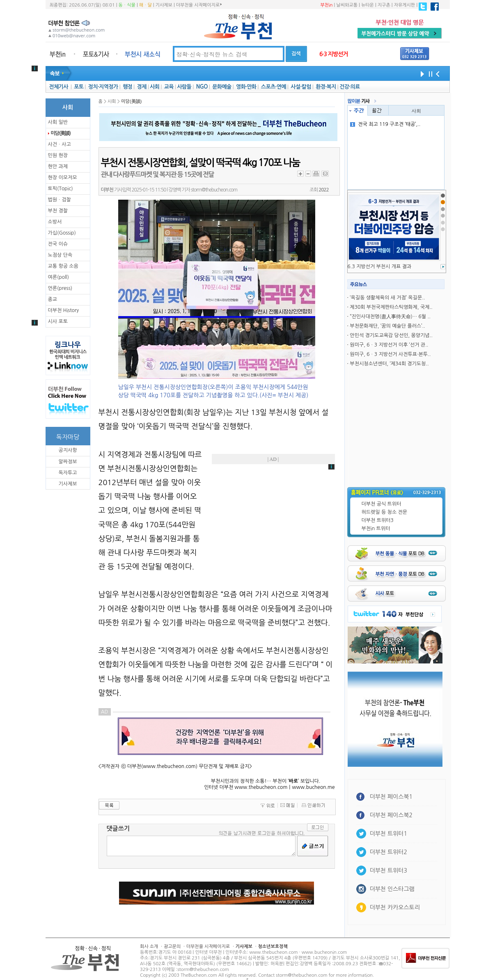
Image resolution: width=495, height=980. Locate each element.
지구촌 (384, 5)
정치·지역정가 (103, 87)
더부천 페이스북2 (391, 815)
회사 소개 (149, 947)
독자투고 (68, 473)
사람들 (184, 87)
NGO (202, 87)
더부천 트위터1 (388, 834)
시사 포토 (58, 321)
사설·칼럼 (301, 87)
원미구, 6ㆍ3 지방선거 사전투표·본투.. (390, 354)
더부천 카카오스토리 (395, 907)
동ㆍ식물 (127, 5)
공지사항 (68, 450)
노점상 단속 (60, 255)
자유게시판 (405, 5)
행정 (127, 87)
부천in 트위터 (376, 529)
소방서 (55, 222)
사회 (155, 87)
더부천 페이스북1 (391, 797)
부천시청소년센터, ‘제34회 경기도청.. (389, 364)
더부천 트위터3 (378, 520)
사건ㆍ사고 (60, 144)
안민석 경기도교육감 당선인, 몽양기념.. (391, 335)
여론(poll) (59, 277)
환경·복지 (326, 87)
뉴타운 (368, 5)
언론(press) (60, 288)
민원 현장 (58, 155)
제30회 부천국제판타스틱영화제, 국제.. (391, 307)
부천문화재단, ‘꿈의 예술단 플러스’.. (387, 326)
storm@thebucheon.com (214, 190)
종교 (53, 299)
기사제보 (164, 5)
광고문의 (172, 947)
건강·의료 (349, 87)
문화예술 (222, 87)
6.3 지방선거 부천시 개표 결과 (380, 267)
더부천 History (63, 310)
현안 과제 (58, 166)
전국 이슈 (58, 244)
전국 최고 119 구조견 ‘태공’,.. (385, 124)
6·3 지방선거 (334, 54)
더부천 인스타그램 (392, 889)
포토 (79, 87)
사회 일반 (58, 122)
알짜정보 (68, 462)
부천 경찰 (58, 211)
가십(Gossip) (62, 233)
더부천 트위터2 (388, 852)
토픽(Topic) (61, 189)
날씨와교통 (347, 5)
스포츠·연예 (274, 87)
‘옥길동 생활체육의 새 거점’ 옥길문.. (387, 298)
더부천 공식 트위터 (382, 504)
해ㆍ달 (146, 5)
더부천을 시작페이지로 (199, 5)
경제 (142, 87)
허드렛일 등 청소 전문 (385, 512)
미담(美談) (61, 133)
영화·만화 (246, 87)
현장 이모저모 (63, 178)
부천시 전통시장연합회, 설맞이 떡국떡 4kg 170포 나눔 (201, 163)
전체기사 (58, 87)
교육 (169, 87)
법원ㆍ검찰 (60, 200)
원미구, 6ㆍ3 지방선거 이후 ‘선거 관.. (389, 345)
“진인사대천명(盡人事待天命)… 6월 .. (390, 317)
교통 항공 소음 (63, 266)
